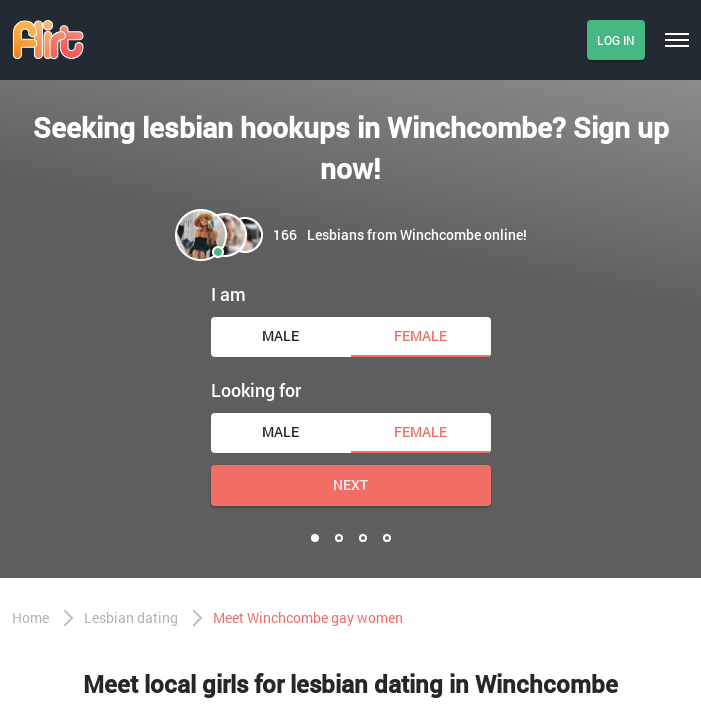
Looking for (256, 390)
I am (228, 294)
